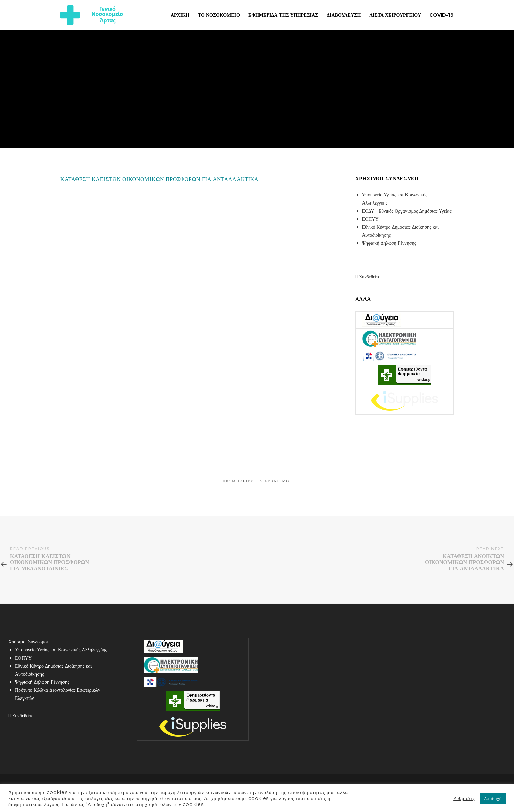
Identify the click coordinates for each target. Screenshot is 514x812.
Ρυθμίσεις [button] (464, 798)
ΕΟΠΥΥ (370, 219)
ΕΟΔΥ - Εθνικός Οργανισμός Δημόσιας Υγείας (407, 211)
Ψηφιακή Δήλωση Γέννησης (389, 243)
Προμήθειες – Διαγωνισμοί (257, 481)
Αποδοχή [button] (493, 798)
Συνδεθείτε (368, 277)
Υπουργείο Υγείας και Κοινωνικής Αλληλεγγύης (61, 650)
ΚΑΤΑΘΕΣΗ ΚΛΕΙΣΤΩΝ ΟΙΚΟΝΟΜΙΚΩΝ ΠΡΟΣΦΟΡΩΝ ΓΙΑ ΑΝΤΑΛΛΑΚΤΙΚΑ (159, 179)
